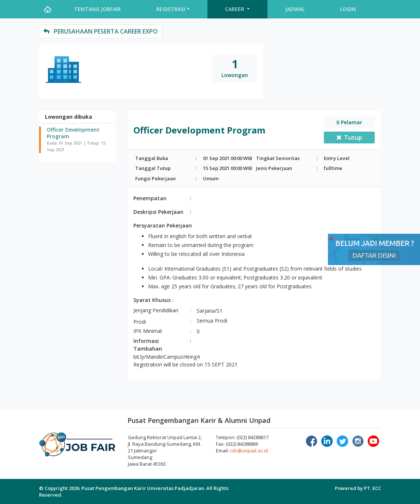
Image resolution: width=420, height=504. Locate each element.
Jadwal (295, 9)
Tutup (349, 138)
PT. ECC (372, 488)
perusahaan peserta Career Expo (101, 31)
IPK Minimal (148, 331)
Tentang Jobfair (97, 9)
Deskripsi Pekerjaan (158, 212)
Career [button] (235, 9)
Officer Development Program (73, 133)
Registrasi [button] (171, 9)
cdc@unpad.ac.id (249, 451)
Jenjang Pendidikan (156, 310)
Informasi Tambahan (148, 345)
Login (348, 9)
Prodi (140, 322)
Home (48, 9)
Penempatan (150, 198)
